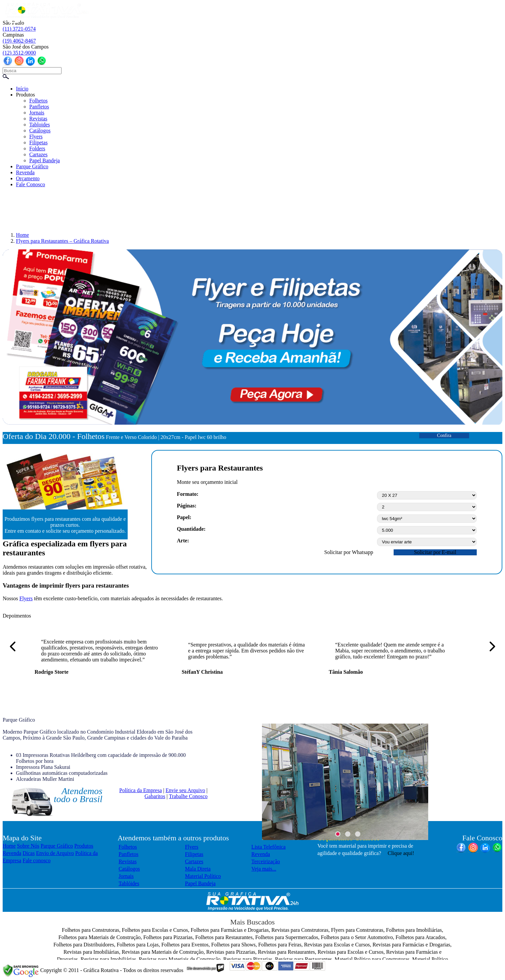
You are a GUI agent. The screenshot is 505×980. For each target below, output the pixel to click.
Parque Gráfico (32, 166)
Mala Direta (198, 869)
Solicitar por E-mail (435, 552)
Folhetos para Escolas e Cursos (155, 930)
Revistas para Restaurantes (287, 952)
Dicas (29, 853)
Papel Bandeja (45, 160)
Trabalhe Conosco (188, 796)
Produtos (25, 95)
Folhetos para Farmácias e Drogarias (230, 930)
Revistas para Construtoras (300, 930)
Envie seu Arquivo (185, 790)
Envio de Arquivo (55, 853)
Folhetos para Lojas (138, 945)
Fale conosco (37, 860)
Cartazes (38, 154)
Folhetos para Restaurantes (224, 937)
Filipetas (38, 142)
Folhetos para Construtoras (90, 930)
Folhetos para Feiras (280, 945)
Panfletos (39, 107)
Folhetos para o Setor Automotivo (357, 937)
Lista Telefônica (268, 847)
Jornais (37, 113)
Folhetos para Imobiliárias (414, 930)
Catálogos (40, 131)
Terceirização (266, 861)
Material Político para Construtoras (372, 959)
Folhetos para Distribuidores (84, 945)
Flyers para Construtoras (357, 930)
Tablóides (129, 883)
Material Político (203, 876)
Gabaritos (155, 796)
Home (9, 846)
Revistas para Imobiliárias (91, 952)
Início (22, 89)
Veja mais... (264, 869)
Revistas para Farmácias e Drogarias (412, 945)
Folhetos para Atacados (420, 937)
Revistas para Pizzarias (231, 952)
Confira (444, 435)
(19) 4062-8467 (19, 41)
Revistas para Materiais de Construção (163, 952)
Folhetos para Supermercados (287, 937)
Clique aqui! (401, 853)
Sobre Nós (28, 846)
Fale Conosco (31, 184)
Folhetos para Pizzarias (168, 937)
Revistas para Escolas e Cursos (337, 945)
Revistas (38, 119)
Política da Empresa (141, 790)
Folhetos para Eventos (185, 945)
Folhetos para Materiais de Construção (100, 937)
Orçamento (28, 178)
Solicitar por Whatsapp (349, 552)
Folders (37, 148)
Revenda (25, 172)
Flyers (36, 137)
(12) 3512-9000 (19, 53)
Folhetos (38, 101)
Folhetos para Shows (233, 945)
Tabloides (40, 125)
